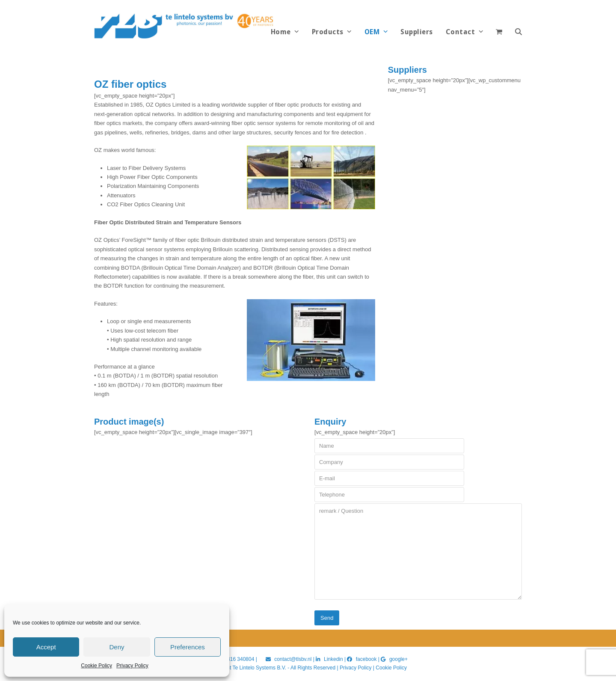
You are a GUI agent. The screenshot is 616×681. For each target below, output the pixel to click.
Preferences (188, 647)
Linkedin (333, 659)
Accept (46, 647)
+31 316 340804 (235, 659)
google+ (398, 659)
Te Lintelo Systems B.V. (259, 668)
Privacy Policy (132, 666)
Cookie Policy (96, 666)
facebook (366, 659)
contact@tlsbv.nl (294, 659)
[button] (518, 32)
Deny (117, 647)
